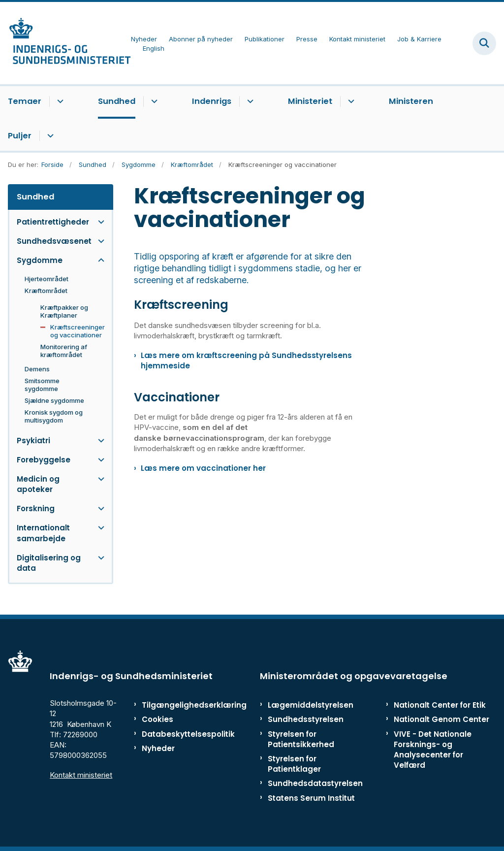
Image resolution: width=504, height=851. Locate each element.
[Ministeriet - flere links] (350, 101)
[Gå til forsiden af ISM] (65, 43)
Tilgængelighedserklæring (172, 705)
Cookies (157, 719)
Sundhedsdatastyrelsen (315, 783)
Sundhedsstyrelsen (306, 719)
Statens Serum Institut (311, 798)
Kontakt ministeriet (81, 775)
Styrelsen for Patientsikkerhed (301, 739)
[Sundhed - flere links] (153, 101)
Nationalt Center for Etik (440, 705)
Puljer (20, 136)
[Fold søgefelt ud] (484, 43)
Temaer (25, 101)
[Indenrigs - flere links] (249, 101)
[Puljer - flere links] (49, 136)
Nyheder (158, 748)
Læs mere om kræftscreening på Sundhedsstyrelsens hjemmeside (246, 360)
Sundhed (117, 101)
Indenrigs (212, 101)
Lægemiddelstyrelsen (311, 705)
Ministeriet (310, 101)
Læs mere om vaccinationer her (203, 468)
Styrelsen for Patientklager (294, 764)
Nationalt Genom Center (441, 719)
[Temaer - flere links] (59, 101)
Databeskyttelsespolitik (172, 734)
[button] (99, 222)
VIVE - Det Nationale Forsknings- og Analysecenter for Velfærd (433, 750)
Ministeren (411, 101)
